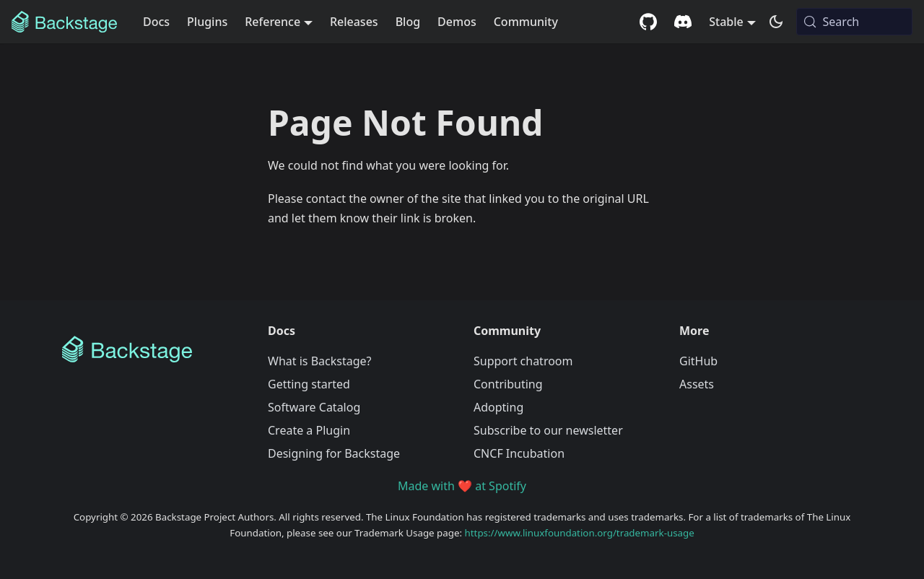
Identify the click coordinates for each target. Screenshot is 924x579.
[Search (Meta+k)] (854, 22)
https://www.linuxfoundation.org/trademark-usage (580, 533)
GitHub (698, 361)
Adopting (498, 407)
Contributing (508, 384)
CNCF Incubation (519, 453)
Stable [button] (726, 22)
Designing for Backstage (334, 453)
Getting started (309, 384)
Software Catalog (314, 407)
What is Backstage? (319, 361)
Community (526, 22)
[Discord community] (683, 22)
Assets (697, 384)
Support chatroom (523, 361)
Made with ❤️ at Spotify (462, 486)
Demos (457, 22)
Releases (354, 22)
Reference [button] (273, 22)
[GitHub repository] (648, 22)
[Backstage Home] (153, 349)
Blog (408, 22)
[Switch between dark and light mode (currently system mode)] (776, 22)
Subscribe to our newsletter (548, 430)
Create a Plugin (309, 430)
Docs (156, 22)
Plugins (207, 22)
